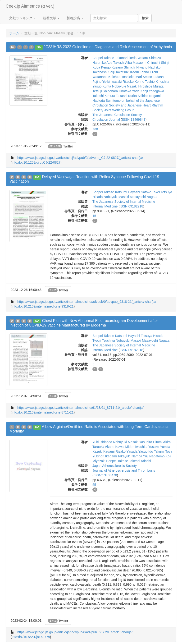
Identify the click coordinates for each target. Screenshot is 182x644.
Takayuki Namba (130, 456)
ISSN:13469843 (134, 120)
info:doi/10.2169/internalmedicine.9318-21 (43, 306)
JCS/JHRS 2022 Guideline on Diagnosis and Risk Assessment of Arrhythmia (108, 47)
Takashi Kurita (126, 96)
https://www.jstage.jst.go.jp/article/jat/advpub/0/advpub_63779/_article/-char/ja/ (75, 632)
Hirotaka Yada (129, 91)
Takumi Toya (163, 451)
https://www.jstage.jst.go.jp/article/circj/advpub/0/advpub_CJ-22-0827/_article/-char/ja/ (80, 158)
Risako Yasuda (126, 451)
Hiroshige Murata (151, 86)
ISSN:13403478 (105, 475)
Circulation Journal (106, 120)
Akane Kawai (115, 447)
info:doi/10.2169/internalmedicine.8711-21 (43, 412)
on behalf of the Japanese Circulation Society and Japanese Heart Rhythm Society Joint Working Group (128, 105)
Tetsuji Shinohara (105, 91)
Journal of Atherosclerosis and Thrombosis (124, 470)
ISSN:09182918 (131, 206)
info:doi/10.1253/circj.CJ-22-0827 (36, 162)
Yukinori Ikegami (105, 456)
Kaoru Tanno (139, 72)
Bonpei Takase (103, 58)
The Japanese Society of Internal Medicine (124, 202)
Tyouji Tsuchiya (104, 340)
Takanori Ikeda (126, 58)
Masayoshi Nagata (144, 197)
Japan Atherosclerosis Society (115, 466)
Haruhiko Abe (102, 63)
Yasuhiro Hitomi (151, 442)
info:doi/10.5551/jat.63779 (31, 637)
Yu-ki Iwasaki (112, 82)
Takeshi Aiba (123, 63)
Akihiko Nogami (149, 96)
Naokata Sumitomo (107, 101)
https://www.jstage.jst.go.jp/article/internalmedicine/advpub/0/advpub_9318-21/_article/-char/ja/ (87, 302)
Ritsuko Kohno (133, 82)
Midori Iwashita (136, 447)
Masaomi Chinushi (146, 63)
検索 (145, 18)
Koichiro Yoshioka (121, 77)
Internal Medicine (105, 206)
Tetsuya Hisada (152, 336)
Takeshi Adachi (140, 461)
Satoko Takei (150, 192)
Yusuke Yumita (159, 447)
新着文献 (51, 18)
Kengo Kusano (112, 67)
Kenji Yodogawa (152, 91)
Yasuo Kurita (102, 86)
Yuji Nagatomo (154, 456)
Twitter (60, 146)
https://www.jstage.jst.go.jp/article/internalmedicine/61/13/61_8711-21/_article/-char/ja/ (80, 408)
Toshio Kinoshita (157, 82)
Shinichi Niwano (136, 67)
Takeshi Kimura (104, 96)
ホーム (14, 33)
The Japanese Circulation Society (117, 115)
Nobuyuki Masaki (125, 86)
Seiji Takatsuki (119, 72)
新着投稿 (75, 18)
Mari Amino (144, 77)
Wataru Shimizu (149, 58)
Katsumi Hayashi (127, 192)
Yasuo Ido (146, 451)
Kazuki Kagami (103, 451)
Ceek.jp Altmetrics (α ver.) (30, 6)
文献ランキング (23, 18)
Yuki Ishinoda (102, 442)
